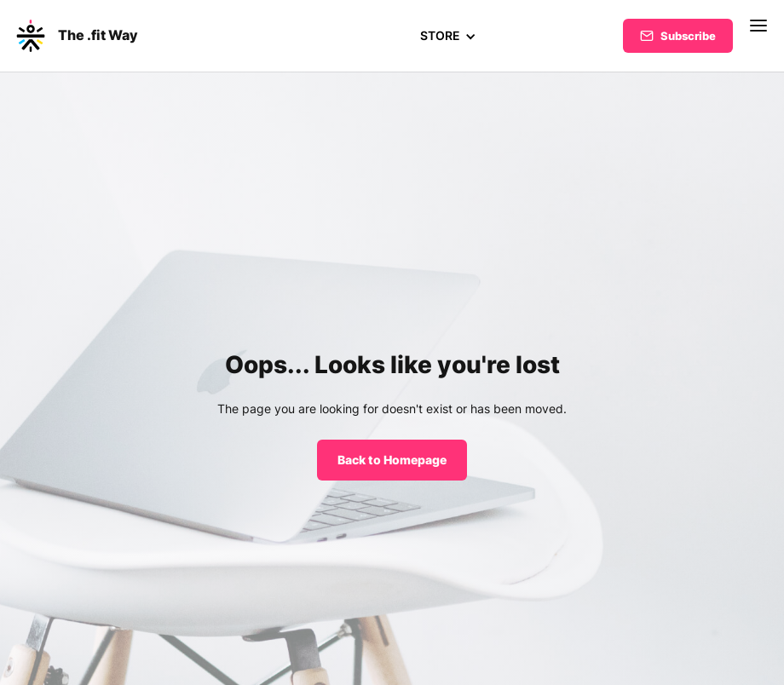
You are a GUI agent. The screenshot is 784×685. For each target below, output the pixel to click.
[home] (76, 36)
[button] (448, 36)
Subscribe (688, 36)
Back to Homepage (392, 460)
